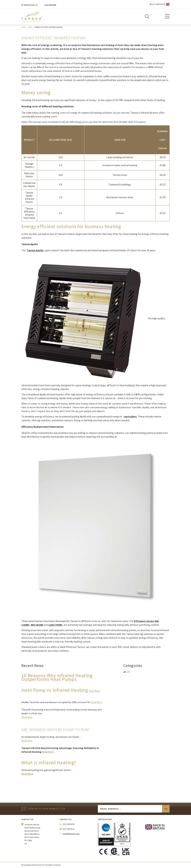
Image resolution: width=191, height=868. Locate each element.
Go (166, 809)
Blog (30, 27)
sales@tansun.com (71, 834)
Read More (95, 691)
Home (24, 27)
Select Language (157, 4)
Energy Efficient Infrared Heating (49, 27)
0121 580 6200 (50, 5)
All (125, 672)
